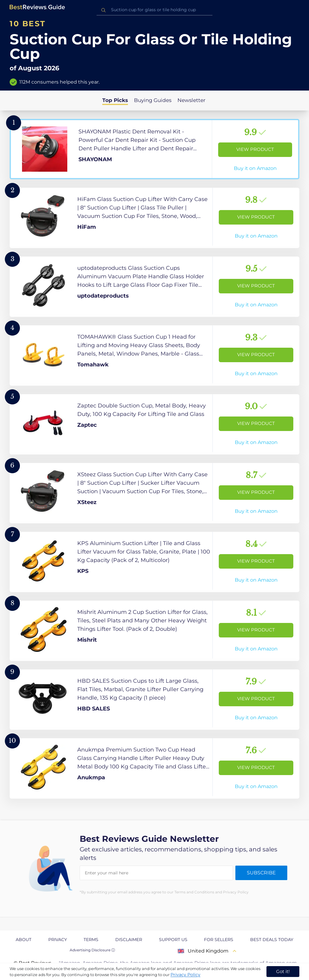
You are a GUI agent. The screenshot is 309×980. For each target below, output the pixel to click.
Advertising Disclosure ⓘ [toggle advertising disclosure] (92, 950)
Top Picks (115, 100)
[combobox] (154, 10)
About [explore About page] (24, 940)
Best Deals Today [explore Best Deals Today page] (272, 940)
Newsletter (191, 100)
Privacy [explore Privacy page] (58, 940)
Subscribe (261, 873)
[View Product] (154, 149)
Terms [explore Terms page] (91, 940)
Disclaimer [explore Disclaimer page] (129, 940)
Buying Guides (153, 100)
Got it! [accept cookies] (283, 971)
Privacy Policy (185, 975)
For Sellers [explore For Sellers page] (219, 940)
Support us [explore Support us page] (173, 940)
